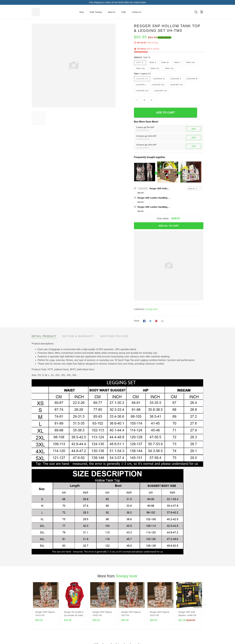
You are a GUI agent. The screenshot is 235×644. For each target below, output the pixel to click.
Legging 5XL (158, 85)
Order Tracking (96, 12)
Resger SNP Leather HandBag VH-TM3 (154, 198)
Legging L (141, 85)
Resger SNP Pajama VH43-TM (102, 614)
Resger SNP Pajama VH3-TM (131, 614)
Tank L (177, 63)
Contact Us (136, 12)
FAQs (124, 12)
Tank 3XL (155, 69)
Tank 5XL (191, 63)
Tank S (153, 63)
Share (137, 321)
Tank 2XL (170, 69)
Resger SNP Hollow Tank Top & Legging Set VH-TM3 (160, 189)
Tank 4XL (141, 69)
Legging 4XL (177, 85)
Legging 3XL (143, 91)
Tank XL (147, 57)
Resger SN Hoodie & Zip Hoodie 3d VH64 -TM (74, 614)
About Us (112, 12)
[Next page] (205, 605)
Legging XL (159, 79)
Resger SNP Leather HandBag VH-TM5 (154, 207)
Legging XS (145, 74)
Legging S (176, 79)
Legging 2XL (161, 91)
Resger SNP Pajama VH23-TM (160, 614)
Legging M (192, 79)
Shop (82, 12)
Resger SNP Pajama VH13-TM (45, 614)
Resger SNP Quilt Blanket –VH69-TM (187, 614)
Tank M (165, 63)
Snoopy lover (152, 309)
